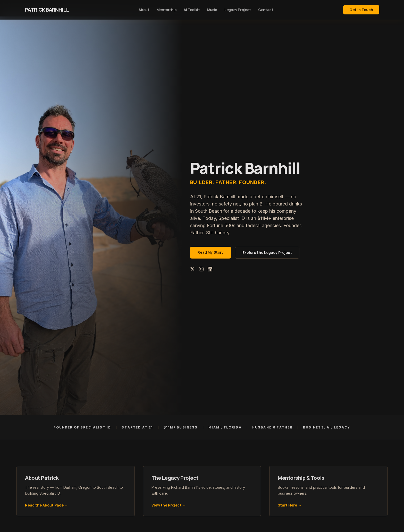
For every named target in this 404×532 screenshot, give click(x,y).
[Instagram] (201, 269)
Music (212, 10)
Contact (266, 10)
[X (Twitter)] (192, 269)
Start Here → (290, 506)
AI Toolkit (192, 10)
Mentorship (167, 10)
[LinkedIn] (210, 269)
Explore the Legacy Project (267, 252)
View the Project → (169, 506)
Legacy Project (238, 10)
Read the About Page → (47, 506)
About (144, 10)
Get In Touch (361, 10)
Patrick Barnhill (47, 10)
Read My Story (211, 252)
